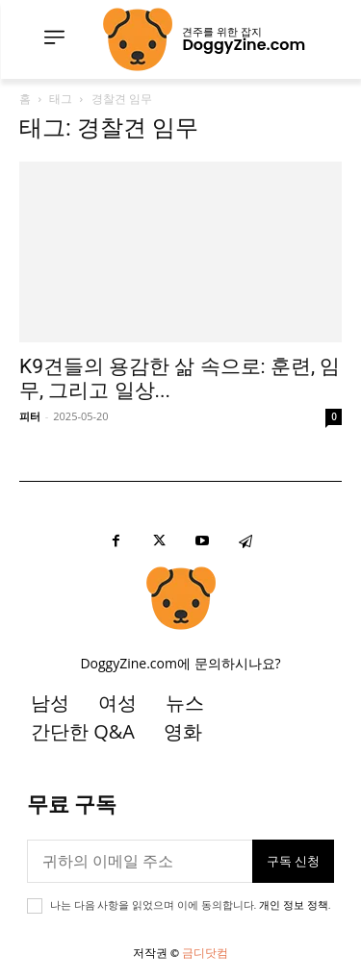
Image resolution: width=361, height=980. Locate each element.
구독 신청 (293, 861)
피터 (30, 416)
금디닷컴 (205, 952)
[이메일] (140, 861)
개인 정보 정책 (293, 905)
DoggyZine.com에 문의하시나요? (180, 663)
